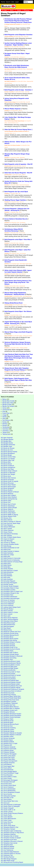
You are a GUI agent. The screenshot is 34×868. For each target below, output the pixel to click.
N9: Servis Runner (6, 794)
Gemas (5, 408)
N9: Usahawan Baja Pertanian (10, 852)
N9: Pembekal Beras (7, 637)
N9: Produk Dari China (8, 757)
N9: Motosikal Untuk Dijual (9, 621)
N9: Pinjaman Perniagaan (9, 754)
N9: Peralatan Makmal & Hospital (11, 733)
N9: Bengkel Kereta (7, 443)
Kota (4, 411)
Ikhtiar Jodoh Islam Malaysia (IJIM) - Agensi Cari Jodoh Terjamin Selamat (18, 271)
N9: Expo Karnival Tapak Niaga (11, 523)
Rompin (5, 425)
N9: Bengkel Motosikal (8, 445)
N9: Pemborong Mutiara (8, 679)
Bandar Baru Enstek (8, 401)
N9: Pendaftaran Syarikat (9, 701)
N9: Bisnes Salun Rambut (9, 497)
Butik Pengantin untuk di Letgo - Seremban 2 (19, 90)
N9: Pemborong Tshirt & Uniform (11, 691)
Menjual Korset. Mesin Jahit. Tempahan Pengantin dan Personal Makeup (17, 369)
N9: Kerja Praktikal (7, 576)
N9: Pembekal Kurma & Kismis (10, 649)
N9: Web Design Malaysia (9, 859)
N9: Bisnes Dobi (6, 462)
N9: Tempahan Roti (7, 845)
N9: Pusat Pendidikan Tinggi (10, 773)
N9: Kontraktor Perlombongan (10, 598)
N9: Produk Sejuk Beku (8, 759)
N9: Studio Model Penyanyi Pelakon (12, 813)
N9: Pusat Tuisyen (6, 778)
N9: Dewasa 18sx (6, 518)
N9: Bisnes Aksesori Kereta (9, 452)
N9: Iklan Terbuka (6, 535)
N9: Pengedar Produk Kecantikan (11, 715)
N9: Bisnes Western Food (9, 516)
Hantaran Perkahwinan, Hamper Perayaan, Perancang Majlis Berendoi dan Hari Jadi (18, 343)
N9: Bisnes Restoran (7, 493)
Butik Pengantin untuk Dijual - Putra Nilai (17, 239)
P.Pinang (26, 10)
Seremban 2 (6, 431)
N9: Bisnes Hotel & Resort (9, 471)
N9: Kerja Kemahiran (7, 572)
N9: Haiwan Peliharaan (8, 527)
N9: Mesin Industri (7, 614)
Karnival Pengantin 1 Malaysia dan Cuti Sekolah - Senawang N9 (17, 209)
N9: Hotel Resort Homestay (9, 534)
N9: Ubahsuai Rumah (7, 848)
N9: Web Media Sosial (8, 860)
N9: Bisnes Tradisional (8, 511)
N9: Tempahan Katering (8, 834)
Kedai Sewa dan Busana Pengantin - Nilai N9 (18, 173)
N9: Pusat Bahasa (6, 764)
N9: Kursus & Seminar (8, 600)
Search (8, 2)
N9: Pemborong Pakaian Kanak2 (11, 682)
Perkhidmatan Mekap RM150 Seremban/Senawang (14, 230)
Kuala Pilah (6, 413)
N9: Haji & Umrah (6, 528)
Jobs (13, 2)
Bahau (4, 399)
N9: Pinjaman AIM (6, 745)
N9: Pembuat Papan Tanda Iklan (11, 696)
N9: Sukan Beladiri (7, 817)
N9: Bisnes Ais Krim (7, 450)
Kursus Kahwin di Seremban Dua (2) (16, 219)
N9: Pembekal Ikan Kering (9, 640)
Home (3, 2)
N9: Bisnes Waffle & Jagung (9, 514)
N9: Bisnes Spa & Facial (8, 504)
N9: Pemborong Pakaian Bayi (10, 680)
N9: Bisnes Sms (6, 502)
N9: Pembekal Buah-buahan (10, 639)
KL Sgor (4, 10)
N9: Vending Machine (8, 857)
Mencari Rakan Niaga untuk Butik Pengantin (18, 332)
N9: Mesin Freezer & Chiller (9, 612)
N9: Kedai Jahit (5, 556)
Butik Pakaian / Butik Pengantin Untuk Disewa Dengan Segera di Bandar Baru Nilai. (18, 379)
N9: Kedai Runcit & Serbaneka (10, 560)
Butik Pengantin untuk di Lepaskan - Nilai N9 (18, 164)
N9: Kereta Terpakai (7, 569)
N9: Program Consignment (9, 761)
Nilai (4, 418)
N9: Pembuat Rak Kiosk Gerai (10, 700)
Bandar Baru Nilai (8, 403)
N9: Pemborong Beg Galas (9, 666)
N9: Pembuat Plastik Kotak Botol (11, 698)
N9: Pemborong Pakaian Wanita (11, 687)
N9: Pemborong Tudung (8, 694)
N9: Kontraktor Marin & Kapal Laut (12, 591)
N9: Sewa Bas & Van (7, 798)
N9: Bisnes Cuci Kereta (8, 459)
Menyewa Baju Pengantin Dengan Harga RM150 (17, 155)
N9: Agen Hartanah (7, 438)
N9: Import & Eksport (8, 539)
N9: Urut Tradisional (7, 850)
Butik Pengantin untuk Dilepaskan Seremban (18, 35)
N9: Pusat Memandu (7, 770)
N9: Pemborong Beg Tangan (10, 668)
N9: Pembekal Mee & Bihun (9, 652)
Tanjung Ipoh (7, 434)
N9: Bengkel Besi (6, 441)
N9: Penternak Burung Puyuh (10, 724)
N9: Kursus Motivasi (7, 605)
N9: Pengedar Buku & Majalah (10, 708)
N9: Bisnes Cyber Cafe (8, 460)
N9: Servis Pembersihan (8, 791)
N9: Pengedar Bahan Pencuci (10, 707)
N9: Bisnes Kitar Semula (8, 478)
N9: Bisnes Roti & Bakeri (8, 495)
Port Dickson (6, 420)
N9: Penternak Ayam (7, 722)
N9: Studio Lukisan (7, 812)
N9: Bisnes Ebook (6, 464)
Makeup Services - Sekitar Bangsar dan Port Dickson (18, 143)
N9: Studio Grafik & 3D (8, 810)
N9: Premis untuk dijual (8, 756)
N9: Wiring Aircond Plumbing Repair (12, 862)
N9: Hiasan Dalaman (7, 530)
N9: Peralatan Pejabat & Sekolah (11, 735)
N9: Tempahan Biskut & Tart (10, 827)
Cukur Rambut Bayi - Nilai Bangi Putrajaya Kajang (18, 118)
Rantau (5, 422)
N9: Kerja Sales (6, 577)
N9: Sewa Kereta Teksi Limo (9, 801)
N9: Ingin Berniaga (7, 541)
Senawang (6, 427)
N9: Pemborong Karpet (8, 673)
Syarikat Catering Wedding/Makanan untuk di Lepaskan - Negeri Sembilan (18, 44)
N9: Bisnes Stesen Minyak (9, 507)
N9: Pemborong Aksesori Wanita (11, 663)
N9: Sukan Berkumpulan (8, 818)
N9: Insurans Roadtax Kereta (10, 544)
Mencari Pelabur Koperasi (13, 109)
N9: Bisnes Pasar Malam (8, 485)
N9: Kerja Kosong (6, 574)
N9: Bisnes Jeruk (6, 476)
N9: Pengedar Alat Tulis (8, 705)
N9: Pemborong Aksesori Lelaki (10, 661)
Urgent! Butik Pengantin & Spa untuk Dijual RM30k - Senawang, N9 (18, 323)
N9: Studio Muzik (6, 815)
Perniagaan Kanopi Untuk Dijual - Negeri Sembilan (17, 54)
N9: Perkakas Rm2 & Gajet (9, 743)
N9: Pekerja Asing (6, 630)
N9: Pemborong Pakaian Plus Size (11, 686)
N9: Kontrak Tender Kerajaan (10, 586)
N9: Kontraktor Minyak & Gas (10, 593)
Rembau (5, 424)
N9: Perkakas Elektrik (7, 742)
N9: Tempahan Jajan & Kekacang (11, 831)
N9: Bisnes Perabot (7, 490)
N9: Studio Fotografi (7, 808)
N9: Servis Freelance (7, 787)
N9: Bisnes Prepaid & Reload (10, 492)
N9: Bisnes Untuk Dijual (8, 513)
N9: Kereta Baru (6, 567)
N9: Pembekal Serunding (9, 658)
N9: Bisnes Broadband (8, 453)
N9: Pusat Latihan (6, 768)
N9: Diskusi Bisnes (7, 520)
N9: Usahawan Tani (7, 855)
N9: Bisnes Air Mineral (8, 448)
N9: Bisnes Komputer (7, 480)
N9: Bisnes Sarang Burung (9, 499)
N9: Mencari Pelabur (7, 609)
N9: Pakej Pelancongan (8, 623)
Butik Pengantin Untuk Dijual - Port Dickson (18, 311)
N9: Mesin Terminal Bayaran (10, 619)
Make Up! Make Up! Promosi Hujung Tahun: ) (18, 129)
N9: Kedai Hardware (7, 553)
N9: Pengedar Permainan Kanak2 (11, 714)
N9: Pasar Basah (6, 628)
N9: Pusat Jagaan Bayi (8, 766)
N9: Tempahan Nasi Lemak (9, 843)
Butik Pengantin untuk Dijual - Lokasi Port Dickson (18, 251)
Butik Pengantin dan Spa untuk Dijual (16, 192)
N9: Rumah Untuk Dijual (8, 785)
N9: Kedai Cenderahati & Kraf (10, 548)
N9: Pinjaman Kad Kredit (9, 749)
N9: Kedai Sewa (6, 563)
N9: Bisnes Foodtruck (7, 466)
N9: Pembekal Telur (7, 659)
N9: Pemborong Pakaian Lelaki (10, 684)
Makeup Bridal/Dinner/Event (14, 303)
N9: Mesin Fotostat (7, 611)
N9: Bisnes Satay (6, 500)
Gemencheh (6, 410)
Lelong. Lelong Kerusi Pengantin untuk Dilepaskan (17, 99)
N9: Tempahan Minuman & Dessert (12, 841)
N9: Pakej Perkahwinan (8, 625)
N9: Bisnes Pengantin (7, 488)
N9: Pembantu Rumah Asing (10, 633)
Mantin (5, 417)
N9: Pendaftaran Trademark (9, 703)
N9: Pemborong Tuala (8, 693)
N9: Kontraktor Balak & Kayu (10, 588)
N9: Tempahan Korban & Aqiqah (11, 838)
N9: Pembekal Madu (7, 651)
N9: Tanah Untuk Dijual (8, 825)
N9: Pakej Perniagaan (7, 626)
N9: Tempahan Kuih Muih (9, 839)
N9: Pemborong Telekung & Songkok (13, 689)
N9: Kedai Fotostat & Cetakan (10, 551)
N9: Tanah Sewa (6, 824)
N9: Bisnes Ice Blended (8, 473)
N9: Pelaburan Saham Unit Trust (11, 632)
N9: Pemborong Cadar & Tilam (10, 672)
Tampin (5, 432)
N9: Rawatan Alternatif (8, 782)
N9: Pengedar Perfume (8, 712)
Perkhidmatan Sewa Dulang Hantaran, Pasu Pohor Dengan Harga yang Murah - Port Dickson (18, 282)
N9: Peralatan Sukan (7, 736)
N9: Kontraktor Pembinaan (9, 597)
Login (17, 2)
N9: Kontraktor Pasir (7, 595)
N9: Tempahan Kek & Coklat (10, 836)
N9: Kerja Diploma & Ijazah (9, 570)
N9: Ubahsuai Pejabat (8, 846)
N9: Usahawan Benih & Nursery (11, 853)
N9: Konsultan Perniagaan (9, 583)
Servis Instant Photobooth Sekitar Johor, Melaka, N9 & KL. (17, 78)
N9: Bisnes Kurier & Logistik (10, 481)
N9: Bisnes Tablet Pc (7, 509)
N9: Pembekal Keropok (8, 646)
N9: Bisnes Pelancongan (8, 487)
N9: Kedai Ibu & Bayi (7, 555)
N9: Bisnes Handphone (8, 467)
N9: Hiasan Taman (7, 532)
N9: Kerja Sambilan (7, 579)
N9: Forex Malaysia (7, 525)
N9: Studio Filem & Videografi (10, 806)
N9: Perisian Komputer (8, 738)
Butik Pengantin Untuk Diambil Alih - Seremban (16, 261)
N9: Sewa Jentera (6, 799)
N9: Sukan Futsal (6, 820)
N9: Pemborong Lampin (8, 677)
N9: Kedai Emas (6, 549)
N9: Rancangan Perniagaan (9, 780)
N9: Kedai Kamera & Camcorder (11, 558)
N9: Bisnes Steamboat (8, 506)
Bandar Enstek (7, 404)
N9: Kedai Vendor (6, 565)
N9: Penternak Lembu (8, 729)
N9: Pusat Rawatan (7, 775)
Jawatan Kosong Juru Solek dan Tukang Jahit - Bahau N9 (19, 182)
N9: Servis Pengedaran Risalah (10, 792)
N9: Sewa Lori (5, 803)
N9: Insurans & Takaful (8, 542)
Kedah (19, 10)
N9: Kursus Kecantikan (8, 602)
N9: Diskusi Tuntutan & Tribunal (11, 521)
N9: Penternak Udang (7, 731)
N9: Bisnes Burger (6, 455)
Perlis (12, 10)
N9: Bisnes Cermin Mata (8, 457)
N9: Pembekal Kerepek (8, 644)
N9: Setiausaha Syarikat (8, 796)
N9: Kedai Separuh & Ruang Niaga (12, 562)
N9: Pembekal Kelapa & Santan (11, 642)
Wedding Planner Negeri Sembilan (15, 200)
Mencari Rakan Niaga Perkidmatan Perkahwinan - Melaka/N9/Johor (15, 293)
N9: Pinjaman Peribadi (8, 752)
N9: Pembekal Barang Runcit (10, 635)
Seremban (6, 429)
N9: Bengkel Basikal (7, 439)
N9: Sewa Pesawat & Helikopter (11, 805)
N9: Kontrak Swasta (7, 584)
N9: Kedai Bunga (6, 546)
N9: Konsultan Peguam (8, 581)
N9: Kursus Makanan (7, 604)
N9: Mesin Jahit (6, 616)
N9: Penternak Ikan (7, 726)
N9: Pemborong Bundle (8, 670)
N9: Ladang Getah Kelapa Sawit (11, 607)
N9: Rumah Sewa (6, 784)
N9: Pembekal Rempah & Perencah (12, 656)
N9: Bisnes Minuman (7, 483)
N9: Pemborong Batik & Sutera (10, 665)
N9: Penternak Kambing (8, 728)
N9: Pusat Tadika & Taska (9, 777)
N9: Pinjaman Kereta (7, 750)
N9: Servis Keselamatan (8, 789)
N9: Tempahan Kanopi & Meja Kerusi (12, 832)
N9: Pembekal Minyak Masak (10, 654)
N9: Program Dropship (8, 763)
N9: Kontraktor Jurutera (8, 590)
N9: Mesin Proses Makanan (9, 618)
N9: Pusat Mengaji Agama (9, 771)
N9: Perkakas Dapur (7, 740)
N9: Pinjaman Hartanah (8, 747)
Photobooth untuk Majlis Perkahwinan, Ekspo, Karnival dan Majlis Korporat (17, 66)
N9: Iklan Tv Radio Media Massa (11, 537)
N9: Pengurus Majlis (7, 719)
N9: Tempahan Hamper (8, 829)
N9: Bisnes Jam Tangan (8, 474)
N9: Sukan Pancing (7, 822)
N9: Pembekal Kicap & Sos (9, 647)
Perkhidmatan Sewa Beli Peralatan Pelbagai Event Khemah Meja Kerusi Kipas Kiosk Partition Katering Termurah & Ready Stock (18, 21)
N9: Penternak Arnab (7, 721)
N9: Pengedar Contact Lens (9, 710)
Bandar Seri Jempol (8, 406)
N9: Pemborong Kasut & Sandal (11, 675)
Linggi (4, 415)
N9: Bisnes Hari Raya (7, 469)
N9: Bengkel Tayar (6, 446)
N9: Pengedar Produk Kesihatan (11, 717)
